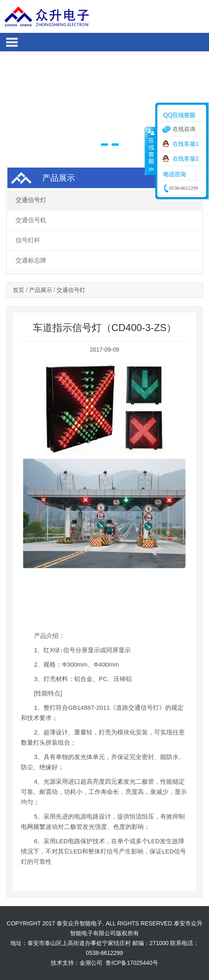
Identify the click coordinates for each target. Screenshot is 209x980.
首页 (18, 290)
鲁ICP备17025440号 (132, 963)
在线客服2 (186, 159)
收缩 (150, 151)
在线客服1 (186, 144)
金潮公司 (92, 963)
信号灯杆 (28, 240)
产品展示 (41, 290)
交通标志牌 (31, 260)
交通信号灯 (31, 200)
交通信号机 (31, 220)
